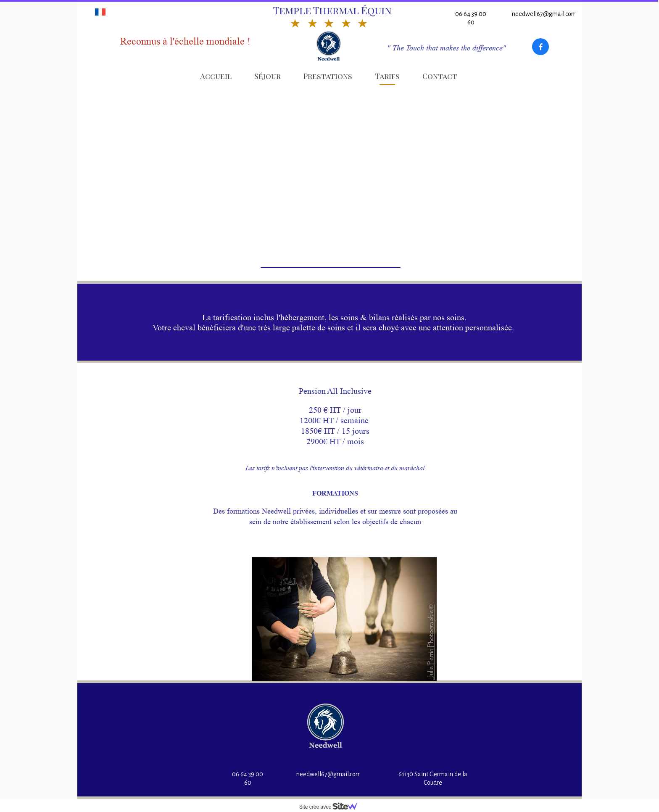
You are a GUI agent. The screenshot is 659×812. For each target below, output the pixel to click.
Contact (440, 76)
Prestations (328, 76)
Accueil (216, 76)
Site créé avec (332, 807)
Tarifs (387, 76)
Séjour (268, 76)
